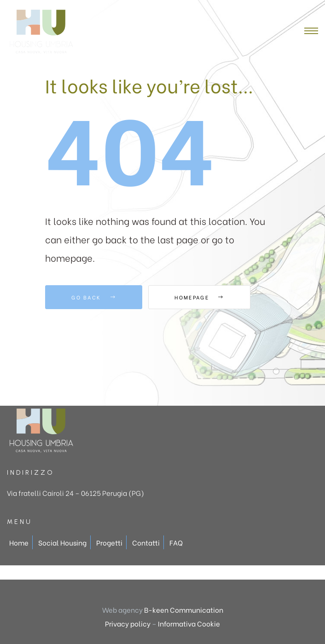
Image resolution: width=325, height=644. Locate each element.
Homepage (199, 297)
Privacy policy (128, 623)
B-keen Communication (184, 609)
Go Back (94, 297)
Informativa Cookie (189, 623)
